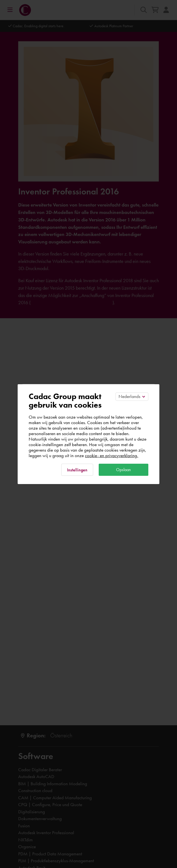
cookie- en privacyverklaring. (112, 455)
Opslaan (124, 470)
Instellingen (77, 470)
